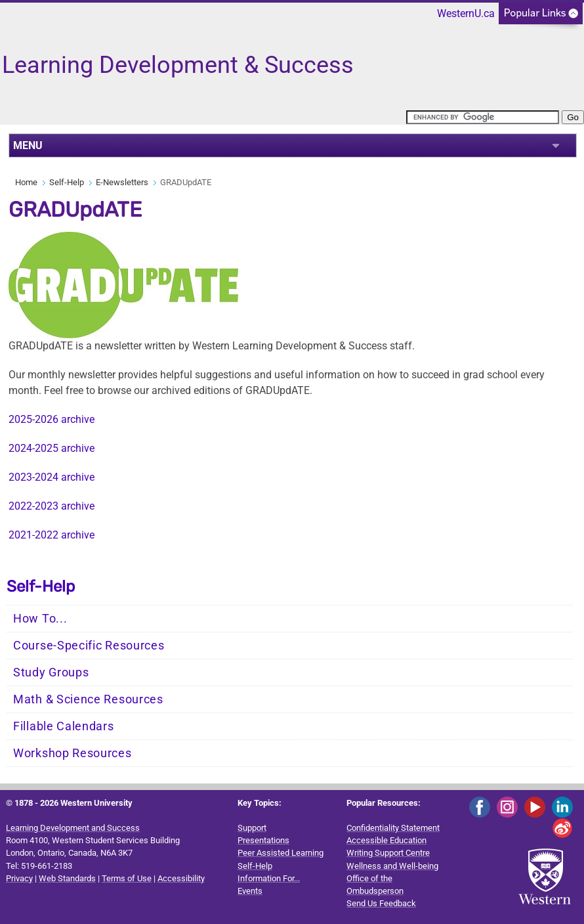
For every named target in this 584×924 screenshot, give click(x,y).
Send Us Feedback (381, 903)
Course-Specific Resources (89, 646)
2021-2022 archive (52, 535)
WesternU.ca (466, 13)
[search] (483, 117)
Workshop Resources (73, 753)
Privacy (19, 878)
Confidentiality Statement (393, 828)
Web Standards (67, 878)
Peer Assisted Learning (281, 853)
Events (250, 891)
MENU (28, 145)
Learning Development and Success (73, 828)
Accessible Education (386, 840)
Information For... (269, 878)
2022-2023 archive (52, 506)
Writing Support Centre (388, 853)
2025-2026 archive (52, 419)
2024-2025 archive (52, 448)
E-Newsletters (122, 182)
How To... (40, 619)
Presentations (263, 840)
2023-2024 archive (52, 477)
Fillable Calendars (64, 726)
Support (252, 828)
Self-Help (67, 182)
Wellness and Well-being (392, 866)
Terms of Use (127, 878)
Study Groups (51, 672)
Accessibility (181, 878)
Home (26, 182)
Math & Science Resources (88, 699)
